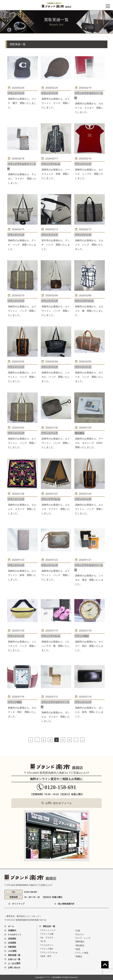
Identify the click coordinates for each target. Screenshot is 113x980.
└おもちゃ (79, 934)
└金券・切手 (45, 956)
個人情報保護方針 (66, 904)
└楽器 (77, 949)
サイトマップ (18, 904)
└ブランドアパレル (49, 952)
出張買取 (12, 943)
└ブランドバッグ (48, 930)
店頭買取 (12, 939)
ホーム (11, 926)
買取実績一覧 (14, 955)
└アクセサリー (46, 945)
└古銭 (77, 930)
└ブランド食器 (81, 953)
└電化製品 (79, 945)
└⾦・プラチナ (46, 938)
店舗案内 (12, 930)
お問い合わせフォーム (59, 803)
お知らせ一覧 (14, 959)
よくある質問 (14, 963)
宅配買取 (12, 947)
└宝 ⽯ (43, 941)
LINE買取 (12, 951)
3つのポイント (15, 934)
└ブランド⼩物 (46, 934)
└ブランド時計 (46, 949)
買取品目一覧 (49, 926)
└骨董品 (78, 956)
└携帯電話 (79, 942)
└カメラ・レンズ (82, 938)
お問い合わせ (14, 967)
